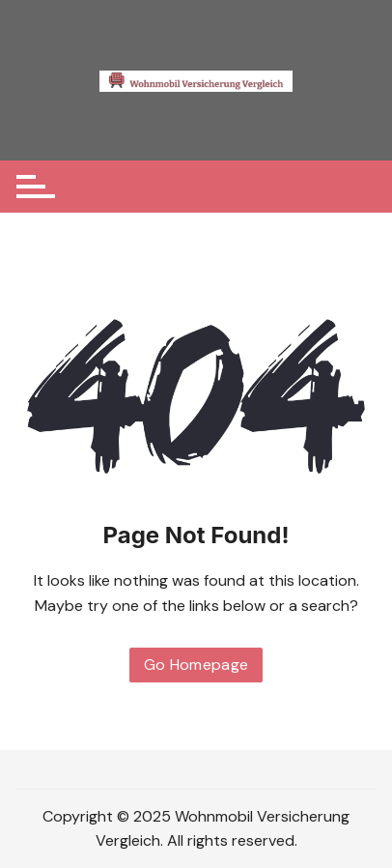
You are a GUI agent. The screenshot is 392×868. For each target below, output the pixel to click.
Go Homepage (196, 665)
